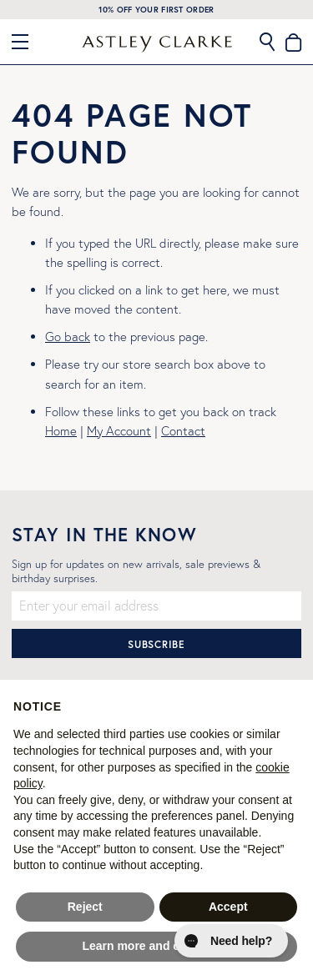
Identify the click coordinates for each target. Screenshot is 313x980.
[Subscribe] (156, 643)
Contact (183, 431)
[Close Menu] (27, 42)
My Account (119, 431)
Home (61, 431)
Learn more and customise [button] (156, 946)
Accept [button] (228, 907)
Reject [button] (85, 907)
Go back (68, 337)
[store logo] (157, 44)
